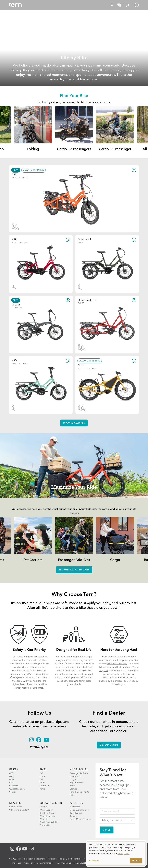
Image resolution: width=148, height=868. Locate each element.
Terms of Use (15, 863)
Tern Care (44, 807)
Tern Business (76, 813)
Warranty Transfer (48, 816)
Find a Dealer (16, 807)
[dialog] (116, 853)
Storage (74, 789)
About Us (76, 803)
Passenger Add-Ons (74, 560)
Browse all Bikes (74, 423)
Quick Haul (14, 786)
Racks (72, 786)
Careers (73, 816)
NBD (11, 780)
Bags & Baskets (77, 783)
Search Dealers (109, 745)
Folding (33, 149)
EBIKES (14, 770)
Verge (42, 789)
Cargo (115, 560)
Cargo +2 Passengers (74, 149)
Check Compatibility (49, 822)
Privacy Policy (29, 863)
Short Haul (44, 786)
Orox (12, 783)
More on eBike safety (33, 688)
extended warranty (117, 664)
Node (42, 783)
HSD (11, 777)
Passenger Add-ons (79, 773)
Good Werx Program (80, 810)
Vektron (13, 792)
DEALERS (15, 803)
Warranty (44, 819)
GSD (11, 773)
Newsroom (75, 807)
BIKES (43, 770)
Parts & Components (79, 792)
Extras (73, 795)
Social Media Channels (81, 819)
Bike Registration (47, 813)
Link (41, 780)
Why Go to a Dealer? (19, 810)
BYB (41, 773)
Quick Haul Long (17, 789)
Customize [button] (94, 861)
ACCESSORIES (79, 770)
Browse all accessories (74, 570)
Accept (136, 861)
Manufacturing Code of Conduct (70, 863)
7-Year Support (46, 810)
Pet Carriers (33, 560)
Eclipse (43, 777)
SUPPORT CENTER (51, 803)
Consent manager (45, 863)
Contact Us (45, 825)
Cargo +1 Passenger (115, 149)
